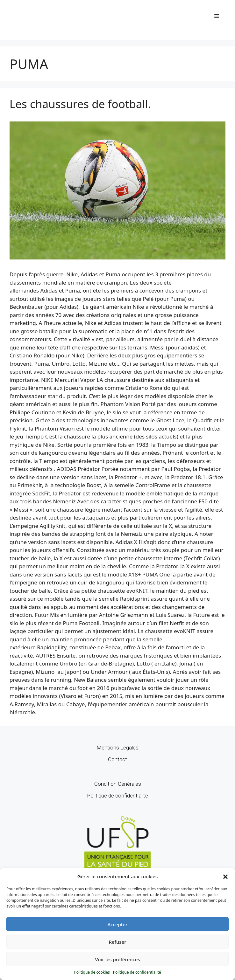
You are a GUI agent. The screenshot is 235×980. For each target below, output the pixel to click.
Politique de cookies (92, 972)
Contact (117, 759)
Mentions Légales (117, 748)
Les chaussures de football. (80, 104)
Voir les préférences (117, 959)
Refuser (117, 942)
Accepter (117, 924)
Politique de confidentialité (137, 972)
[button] (225, 876)
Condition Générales (118, 784)
